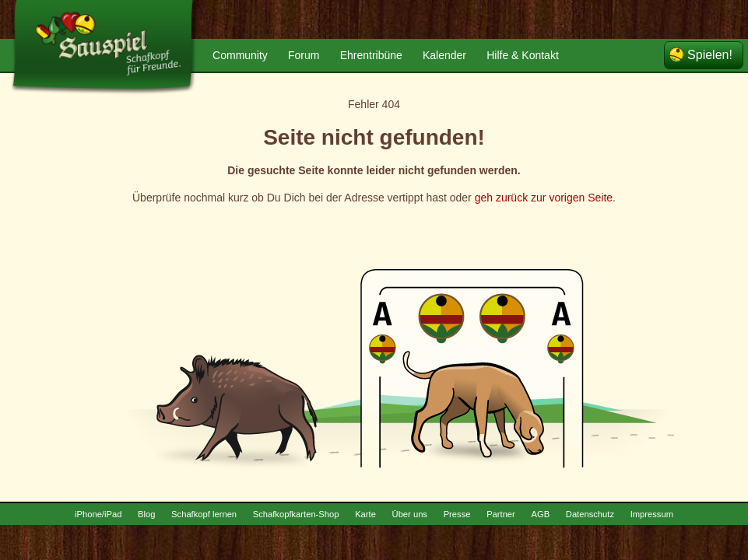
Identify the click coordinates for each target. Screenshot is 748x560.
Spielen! (710, 55)
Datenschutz (590, 514)
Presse (457, 514)
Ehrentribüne (371, 55)
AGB (540, 514)
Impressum (652, 514)
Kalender (444, 55)
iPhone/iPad (98, 514)
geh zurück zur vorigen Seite (544, 198)
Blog (146, 514)
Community (240, 55)
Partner (501, 514)
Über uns (410, 514)
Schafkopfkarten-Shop (296, 514)
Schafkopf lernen (204, 514)
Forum (304, 55)
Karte (365, 514)
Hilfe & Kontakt (523, 55)
